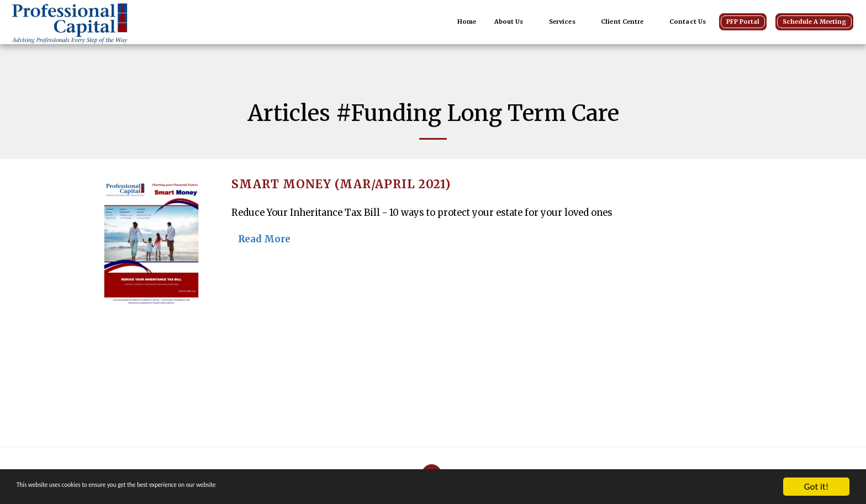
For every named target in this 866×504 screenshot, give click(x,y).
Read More (264, 239)
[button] (513, 22)
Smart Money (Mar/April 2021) (341, 184)
